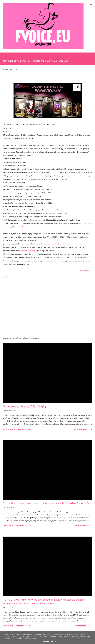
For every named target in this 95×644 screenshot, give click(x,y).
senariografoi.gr (20, 227)
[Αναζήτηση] (86, 4)
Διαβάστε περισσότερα (83, 429)
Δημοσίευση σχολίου (23, 429)
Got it (54, 642)
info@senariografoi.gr (63, 244)
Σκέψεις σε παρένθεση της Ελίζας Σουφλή (24, 406)
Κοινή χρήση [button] (85, 270)
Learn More (45, 642)
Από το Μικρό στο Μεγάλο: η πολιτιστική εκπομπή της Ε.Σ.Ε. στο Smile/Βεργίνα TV (46, 503)
